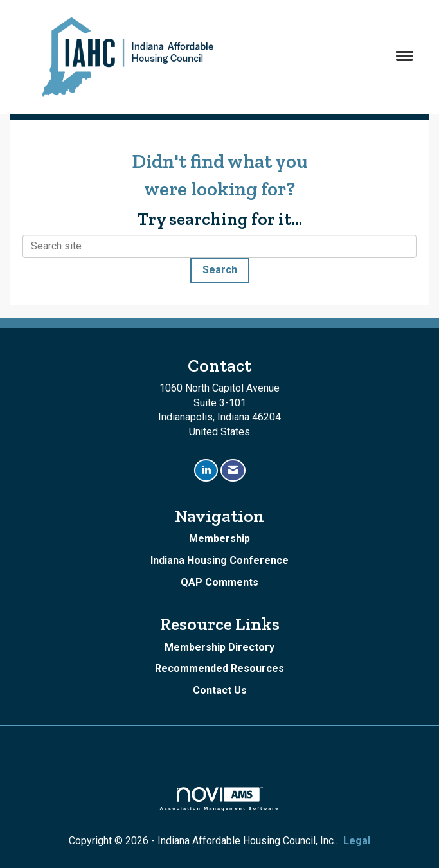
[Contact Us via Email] (233, 470)
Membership (219, 538)
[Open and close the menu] (336, 57)
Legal (357, 841)
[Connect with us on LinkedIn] (206, 470)
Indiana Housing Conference (219, 560)
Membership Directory (219, 647)
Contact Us (220, 690)
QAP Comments (219, 582)
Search (220, 270)
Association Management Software (220, 799)
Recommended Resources (219, 668)
